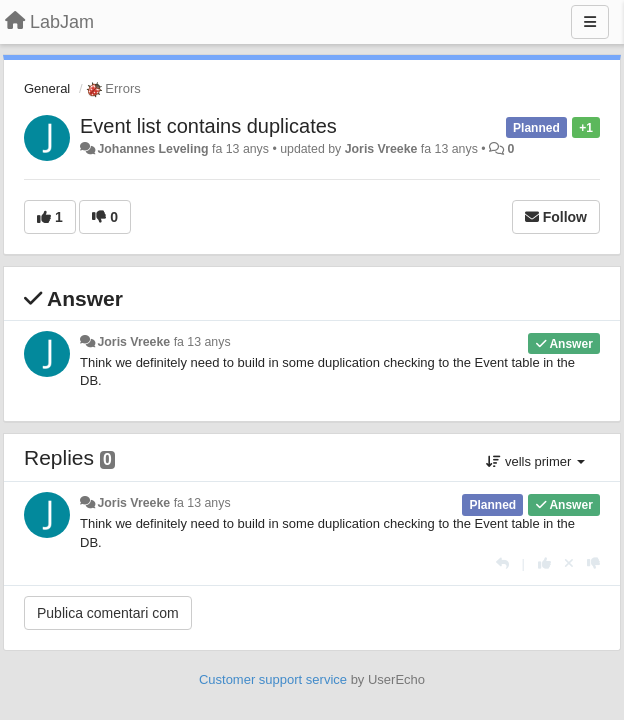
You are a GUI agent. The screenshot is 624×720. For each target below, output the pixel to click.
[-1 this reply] (593, 563)
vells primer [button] (535, 461)
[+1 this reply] (544, 563)
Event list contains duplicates (208, 126)
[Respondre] (502, 563)
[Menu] (590, 22)
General (47, 88)
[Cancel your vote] (569, 563)
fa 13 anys (202, 342)
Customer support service (273, 679)
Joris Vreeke (381, 149)
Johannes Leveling (152, 149)
